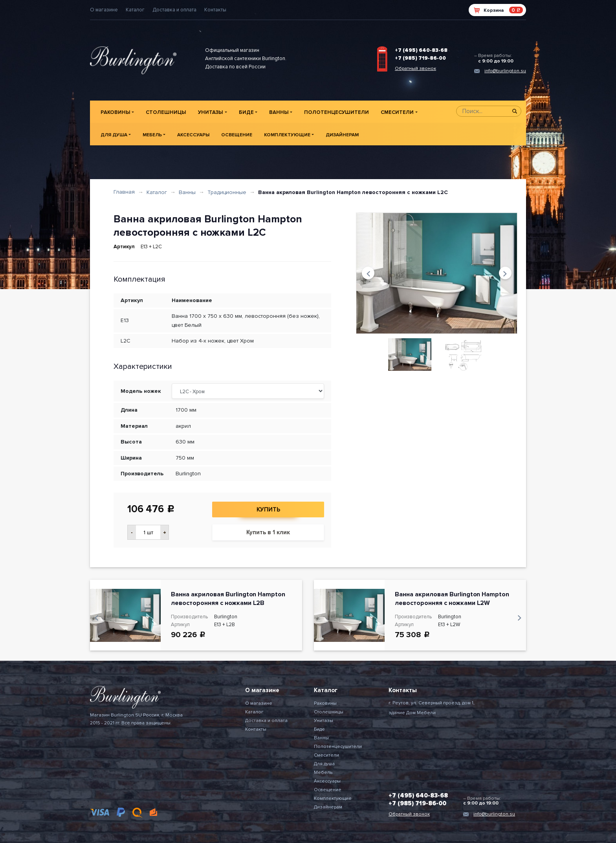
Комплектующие (287, 135)
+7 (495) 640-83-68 (421, 50)
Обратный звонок (415, 69)
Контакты (215, 10)
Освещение (237, 135)
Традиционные (227, 192)
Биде (246, 112)
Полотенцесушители (336, 112)
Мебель (152, 135)
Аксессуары (193, 135)
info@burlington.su (505, 71)
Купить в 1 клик (268, 532)
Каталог (135, 10)
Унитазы (211, 112)
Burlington (188, 474)
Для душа (114, 135)
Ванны (279, 112)
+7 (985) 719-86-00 (420, 58)
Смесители (397, 112)
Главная (124, 192)
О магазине (104, 10)
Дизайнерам (342, 135)
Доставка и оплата (174, 10)
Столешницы (166, 112)
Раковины (115, 112)
